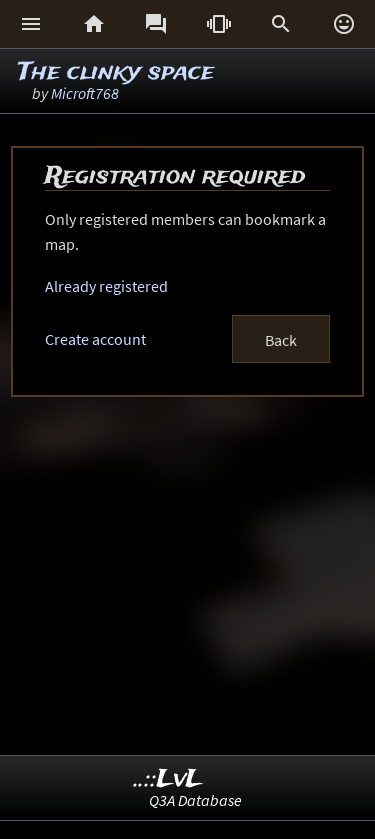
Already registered (106, 286)
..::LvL (168, 779)
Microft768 (85, 93)
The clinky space (116, 72)
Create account (95, 339)
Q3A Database (195, 800)
